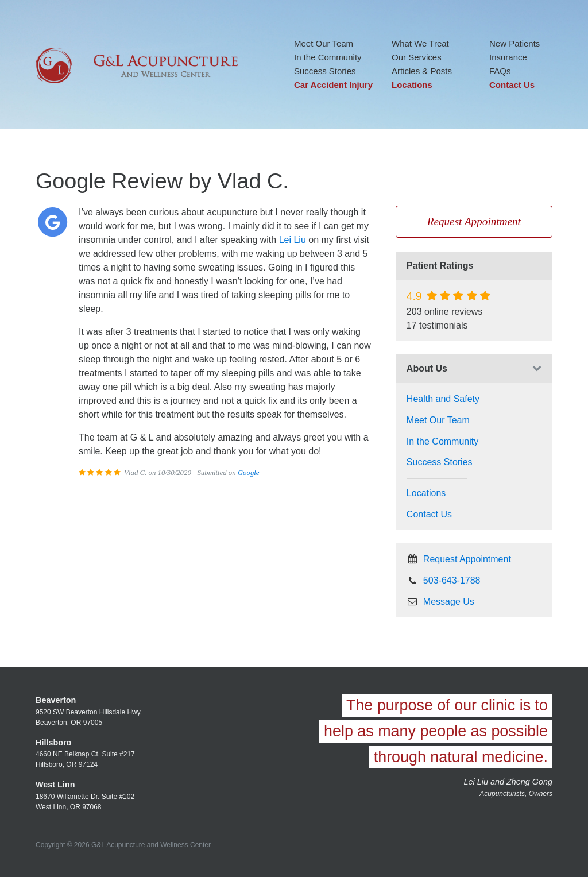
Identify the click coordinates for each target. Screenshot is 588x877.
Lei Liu (293, 240)
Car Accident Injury (333, 85)
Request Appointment (474, 221)
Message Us (440, 602)
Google (249, 473)
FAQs (500, 71)
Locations (412, 85)
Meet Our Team (324, 43)
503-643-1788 (444, 580)
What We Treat (420, 43)
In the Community (328, 57)
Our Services (417, 57)
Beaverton (56, 700)
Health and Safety (443, 399)
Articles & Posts (422, 71)
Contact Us (512, 85)
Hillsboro (53, 743)
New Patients (514, 43)
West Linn (55, 785)
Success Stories (325, 71)
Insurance (508, 57)
